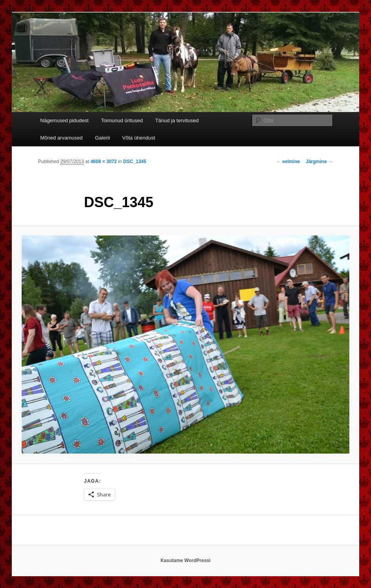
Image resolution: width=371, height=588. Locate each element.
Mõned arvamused (61, 138)
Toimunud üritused (122, 120)
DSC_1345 (135, 162)
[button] (185, 345)
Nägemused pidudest (64, 120)
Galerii (102, 138)
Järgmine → (319, 162)
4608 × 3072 (104, 162)
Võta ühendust (139, 138)
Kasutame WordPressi (185, 560)
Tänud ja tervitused (177, 120)
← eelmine (288, 162)
